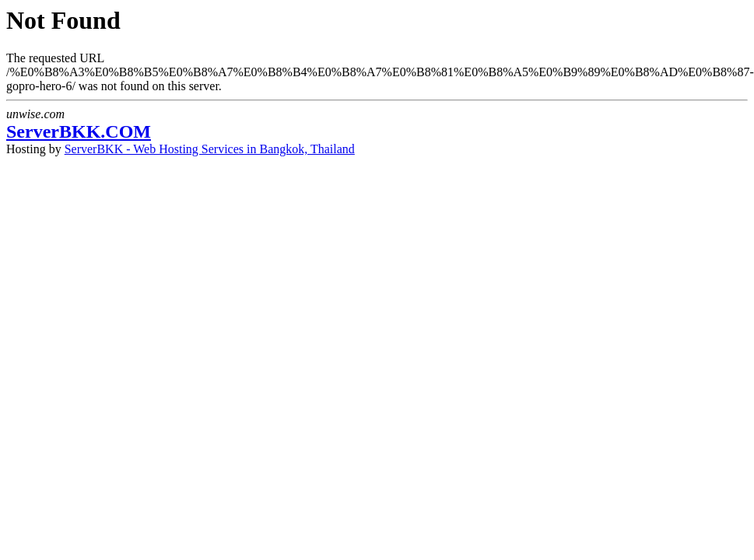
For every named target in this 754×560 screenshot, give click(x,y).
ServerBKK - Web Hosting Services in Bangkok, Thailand (210, 149)
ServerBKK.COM (79, 131)
